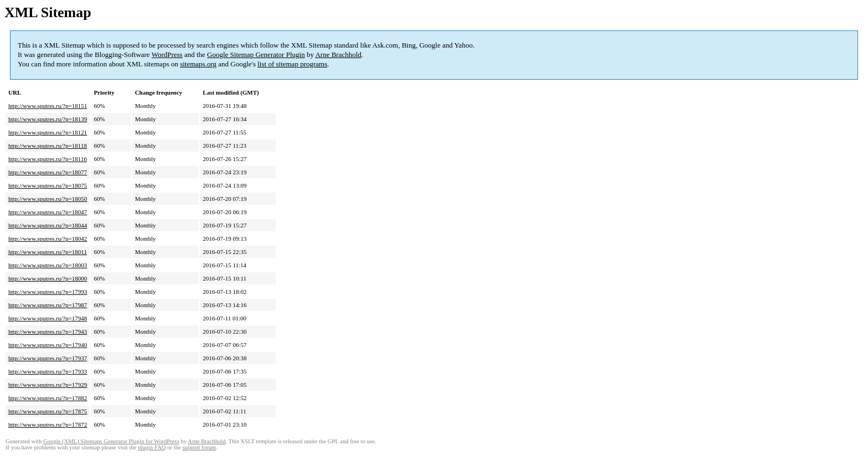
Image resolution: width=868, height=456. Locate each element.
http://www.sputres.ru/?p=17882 (48, 398)
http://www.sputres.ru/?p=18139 (48, 119)
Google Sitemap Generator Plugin (256, 55)
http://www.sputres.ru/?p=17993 (48, 292)
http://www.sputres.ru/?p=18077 (48, 172)
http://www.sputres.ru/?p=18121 (48, 132)
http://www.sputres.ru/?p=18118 (48, 146)
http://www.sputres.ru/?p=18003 (48, 265)
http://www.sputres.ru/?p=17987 (48, 305)
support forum (199, 447)
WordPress (167, 55)
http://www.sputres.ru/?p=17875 (48, 411)
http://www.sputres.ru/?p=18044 (48, 225)
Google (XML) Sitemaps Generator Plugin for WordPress (111, 441)
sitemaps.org (198, 64)
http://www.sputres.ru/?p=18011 (48, 252)
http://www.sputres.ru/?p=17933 (48, 371)
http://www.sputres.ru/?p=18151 (48, 106)
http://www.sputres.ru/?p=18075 (48, 185)
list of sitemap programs (292, 64)
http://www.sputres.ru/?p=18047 (48, 212)
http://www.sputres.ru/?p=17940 (48, 345)
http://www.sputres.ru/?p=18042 (48, 239)
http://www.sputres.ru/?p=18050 (48, 199)
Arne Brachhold (338, 55)
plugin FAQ (152, 447)
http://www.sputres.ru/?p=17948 (48, 318)
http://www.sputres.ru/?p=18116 (48, 159)
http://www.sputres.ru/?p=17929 (48, 385)
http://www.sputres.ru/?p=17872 (48, 424)
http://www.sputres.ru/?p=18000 (48, 278)
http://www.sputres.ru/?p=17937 (48, 358)
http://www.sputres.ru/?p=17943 (48, 331)
